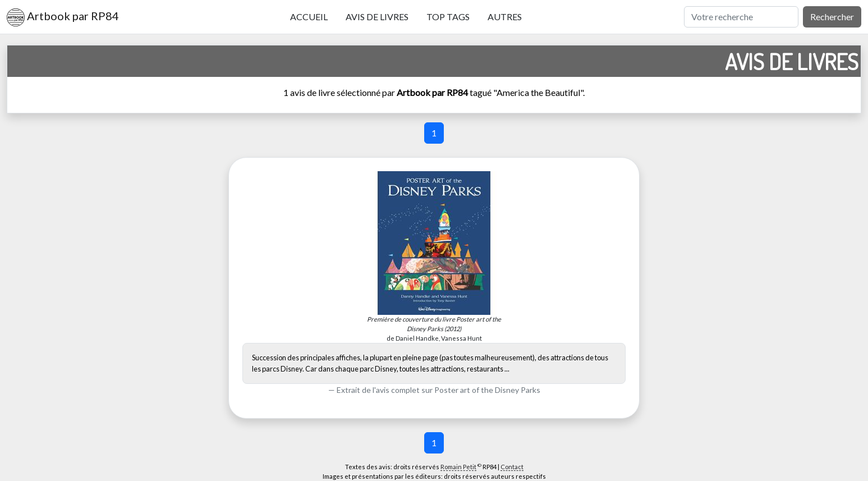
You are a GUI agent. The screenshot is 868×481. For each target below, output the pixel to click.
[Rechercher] (741, 17)
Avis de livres (377, 17)
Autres (505, 17)
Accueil (309, 17)
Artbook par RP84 (63, 17)
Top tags (448, 17)
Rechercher (832, 17)
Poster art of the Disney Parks (487, 390)
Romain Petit (458, 467)
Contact (512, 467)
